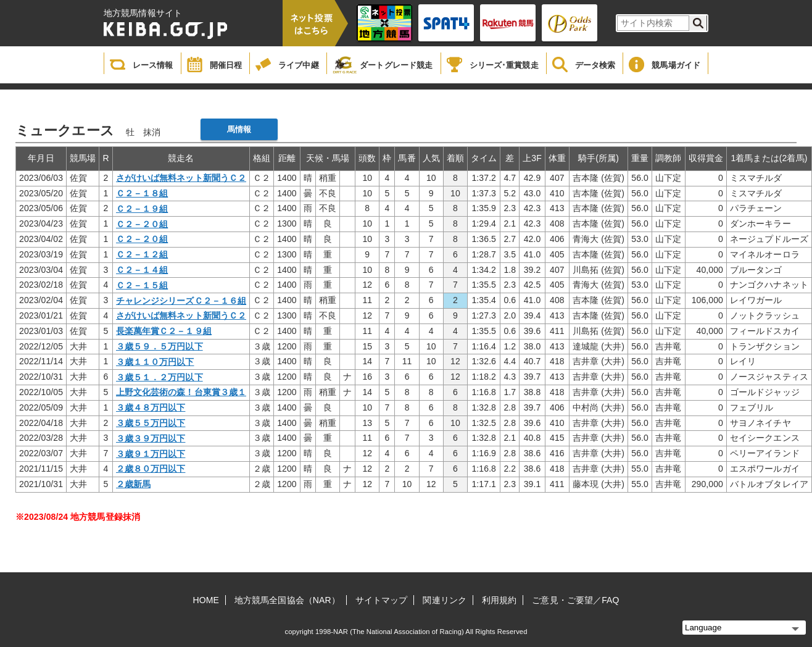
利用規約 (499, 600)
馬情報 (239, 129)
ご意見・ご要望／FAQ (575, 600)
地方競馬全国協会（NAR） (287, 600)
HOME (206, 600)
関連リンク (445, 600)
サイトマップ (382, 600)
